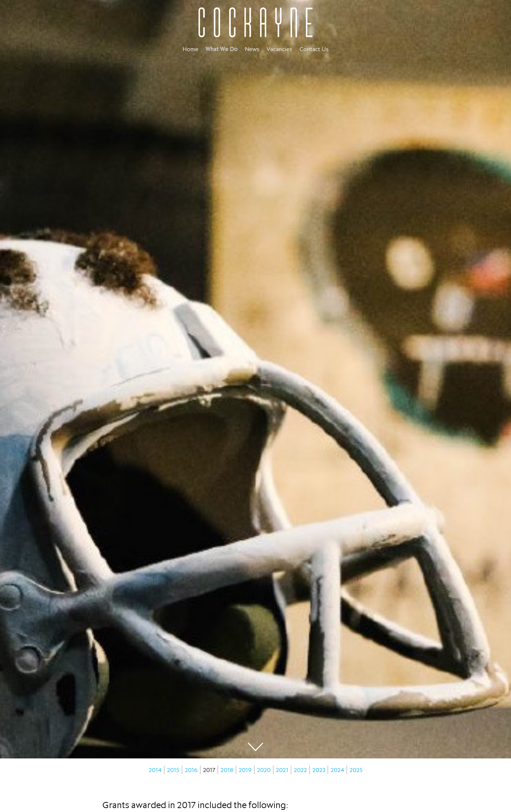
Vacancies (279, 49)
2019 (245, 770)
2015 (173, 770)
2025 (356, 770)
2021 (282, 770)
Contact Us (314, 49)
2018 (227, 770)
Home (190, 49)
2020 (264, 770)
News (252, 49)
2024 (337, 770)
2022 (300, 770)
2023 (319, 770)
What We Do (222, 49)
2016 (191, 770)
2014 (155, 770)
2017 (209, 770)
